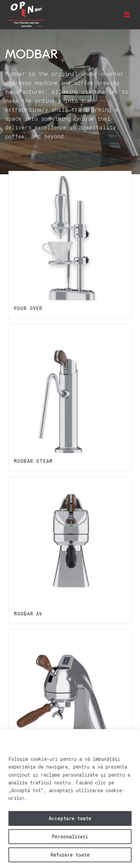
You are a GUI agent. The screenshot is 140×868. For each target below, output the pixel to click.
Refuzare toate (70, 855)
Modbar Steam (33, 461)
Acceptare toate (70, 818)
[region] (70, 799)
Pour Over (28, 308)
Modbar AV (28, 614)
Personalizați (70, 836)
